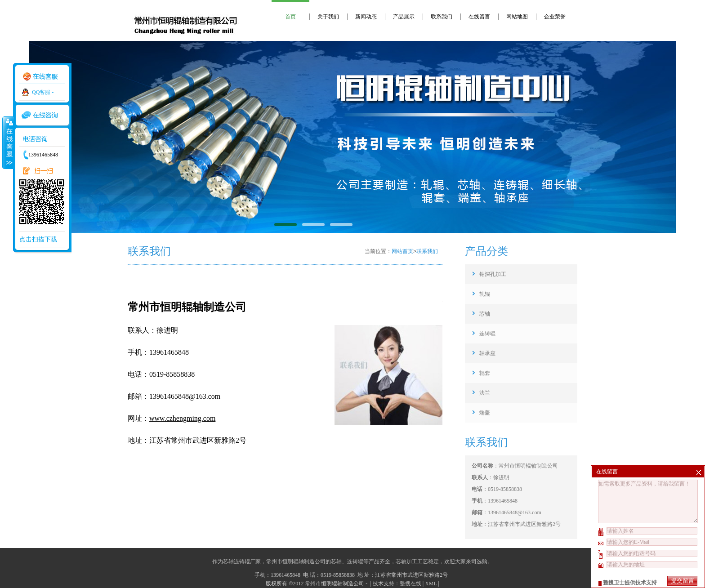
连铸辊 (487, 334)
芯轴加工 (406, 561)
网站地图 (517, 17)
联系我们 (442, 17)
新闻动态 (366, 17)
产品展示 (404, 17)
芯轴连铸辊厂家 (242, 561)
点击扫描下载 (38, 239)
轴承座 (487, 353)
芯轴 (485, 314)
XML (431, 584)
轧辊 (485, 294)
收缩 (8, 143)
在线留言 (479, 17)
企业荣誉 (555, 17)
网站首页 (402, 251)
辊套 (485, 373)
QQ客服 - (43, 92)
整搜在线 (411, 584)
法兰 (485, 393)
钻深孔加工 (493, 274)
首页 (290, 17)
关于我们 (328, 17)
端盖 (485, 413)
